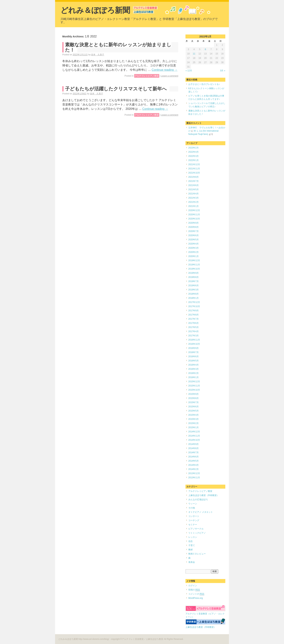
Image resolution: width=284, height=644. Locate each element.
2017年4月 (194, 331)
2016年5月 (194, 361)
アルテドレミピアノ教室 (147, 76)
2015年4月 (194, 415)
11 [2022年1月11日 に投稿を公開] (194, 54)
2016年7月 (194, 352)
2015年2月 (194, 423)
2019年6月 (194, 286)
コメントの (196, 594)
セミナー (193, 525)
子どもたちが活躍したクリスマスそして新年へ (116, 89)
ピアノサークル (196, 529)
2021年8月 (194, 177)
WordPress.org (196, 598)
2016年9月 (194, 348)
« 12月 (189, 71)
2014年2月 (194, 469)
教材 (191, 550)
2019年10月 (194, 269)
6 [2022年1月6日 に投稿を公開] (205, 49)
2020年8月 (194, 227)
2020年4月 (194, 244)
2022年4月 (194, 152)
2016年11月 (194, 340)
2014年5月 (194, 461)
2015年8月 (194, 398)
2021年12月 (194, 164)
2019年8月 (194, 277)
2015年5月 (194, 411)
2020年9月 (194, 223)
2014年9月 (194, 444)
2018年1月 (194, 298)
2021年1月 (194, 206)
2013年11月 (194, 478)
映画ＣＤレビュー (197, 554)
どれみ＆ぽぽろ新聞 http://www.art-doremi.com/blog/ (84, 639)
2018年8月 (194, 294)
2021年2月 (194, 202)
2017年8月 (194, 315)
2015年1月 (194, 427)
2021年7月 (194, 181)
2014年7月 (194, 453)
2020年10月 (194, 219)
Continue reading (164, 70)
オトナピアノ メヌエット (201, 512)
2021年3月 (194, 198)
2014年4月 (194, 465)
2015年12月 (194, 382)
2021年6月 (194, 185)
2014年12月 (194, 432)
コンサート (194, 516)
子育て (192, 545)
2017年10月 (194, 306)
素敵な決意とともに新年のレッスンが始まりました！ (118, 47)
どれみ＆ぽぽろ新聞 (95, 10)
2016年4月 (194, 365)
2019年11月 (194, 265)
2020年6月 (194, 235)
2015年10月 (194, 390)
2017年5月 (194, 327)
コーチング (194, 520)
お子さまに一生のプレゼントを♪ (204, 84)
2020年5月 (194, 240)
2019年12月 (194, 260)
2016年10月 (194, 344)
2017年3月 (194, 336)
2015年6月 (194, 407)
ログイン (193, 586)
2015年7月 (194, 402)
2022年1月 (194, 160)
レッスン (193, 537)
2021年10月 (194, 173)
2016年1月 (194, 377)
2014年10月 (194, 440)
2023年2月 (194, 148)
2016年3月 (194, 369)
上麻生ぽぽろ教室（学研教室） (204, 495)
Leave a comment (170, 76)
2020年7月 (194, 231)
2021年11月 (194, 169)
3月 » (223, 71)
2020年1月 (194, 256)
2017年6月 (194, 323)
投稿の (194, 590)
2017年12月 (194, 302)
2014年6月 (194, 457)
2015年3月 (194, 419)
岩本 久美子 (98, 55)
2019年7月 (194, 281)
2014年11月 (194, 436)
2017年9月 (194, 311)
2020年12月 (194, 210)
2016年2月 (194, 373)
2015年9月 (194, 394)
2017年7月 (194, 319)
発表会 (192, 562)
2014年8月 (194, 448)
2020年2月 (194, 252)
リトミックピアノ (197, 533)
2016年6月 (194, 356)
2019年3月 (194, 290)
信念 (191, 541)
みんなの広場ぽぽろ (198, 500)
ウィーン (193, 504)
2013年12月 (194, 473)
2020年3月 (194, 248)
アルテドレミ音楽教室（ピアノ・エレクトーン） (205, 614)
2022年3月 (194, 156)
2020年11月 (194, 215)
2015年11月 (194, 386)
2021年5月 (194, 189)
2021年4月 (194, 194)
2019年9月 (194, 273)
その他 (192, 508)
